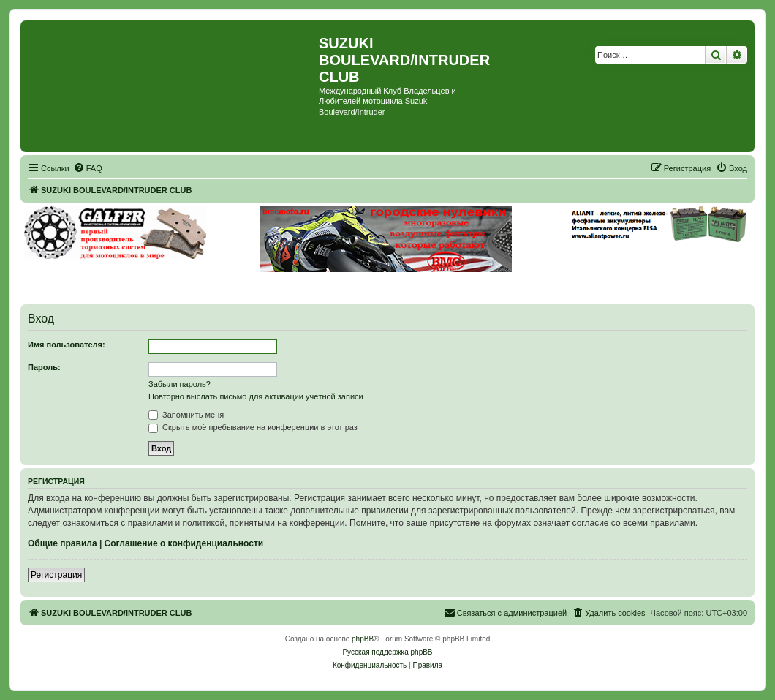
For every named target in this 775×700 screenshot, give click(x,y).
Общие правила (63, 543)
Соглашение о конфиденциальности (184, 543)
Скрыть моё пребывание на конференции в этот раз (253, 427)
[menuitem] (88, 168)
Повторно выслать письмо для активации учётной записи (256, 396)
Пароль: (44, 367)
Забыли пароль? (179, 384)
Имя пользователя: (67, 345)
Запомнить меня (186, 415)
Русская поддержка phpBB (387, 652)
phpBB (363, 639)
